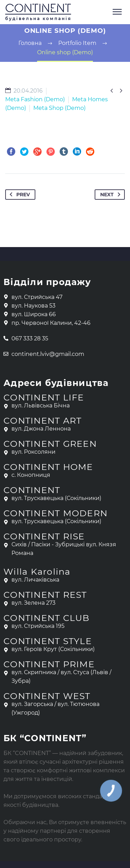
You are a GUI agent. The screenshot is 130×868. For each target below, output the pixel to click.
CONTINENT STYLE (48, 641)
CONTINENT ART (42, 421)
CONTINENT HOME (48, 467)
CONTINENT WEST (47, 696)
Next (112, 195)
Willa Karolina (37, 572)
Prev (18, 195)
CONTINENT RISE (44, 536)
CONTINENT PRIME (49, 664)
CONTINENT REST (45, 595)
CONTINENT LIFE (44, 397)
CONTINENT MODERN (55, 513)
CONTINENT (38, 9)
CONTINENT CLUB (47, 618)
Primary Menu (117, 12)
